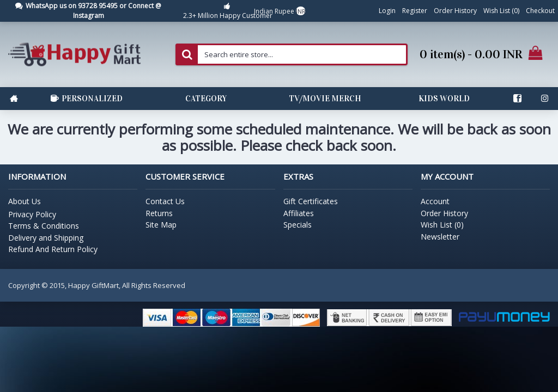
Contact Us (165, 201)
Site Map (161, 225)
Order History (444, 213)
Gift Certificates (311, 201)
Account (435, 201)
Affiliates (299, 213)
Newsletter (440, 237)
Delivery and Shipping (46, 238)
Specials (298, 225)
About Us (25, 201)
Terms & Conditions (44, 226)
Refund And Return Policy (53, 249)
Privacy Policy (32, 214)
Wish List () (442, 225)
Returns (159, 213)
